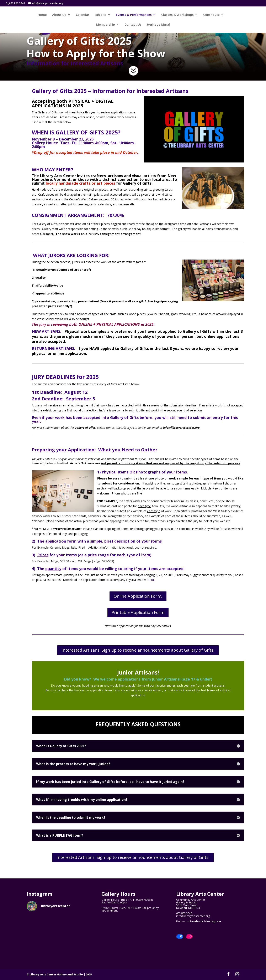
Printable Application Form (138, 612)
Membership (106, 25)
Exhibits (100, 15)
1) (99, 472)
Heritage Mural (158, 25)
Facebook (196, 921)
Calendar (83, 15)
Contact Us (133, 25)
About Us (59, 15)
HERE (151, 580)
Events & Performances (134, 15)
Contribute (211, 15)
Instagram (214, 921)
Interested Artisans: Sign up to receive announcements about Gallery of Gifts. (138, 650)
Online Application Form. (138, 596)
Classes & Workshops (177, 15)
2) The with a (60, 541)
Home (42, 15)
